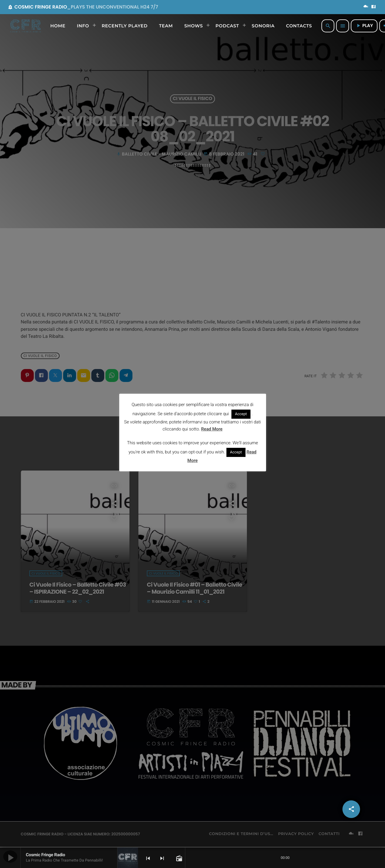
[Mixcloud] (366, 7)
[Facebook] (374, 7)
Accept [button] (241, 414)
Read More (212, 429)
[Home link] (26, 26)
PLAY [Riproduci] (364, 26)
